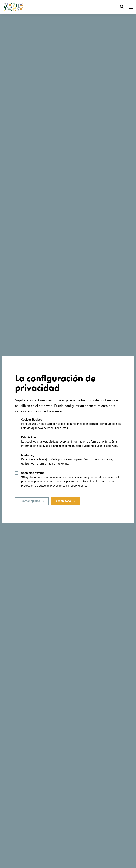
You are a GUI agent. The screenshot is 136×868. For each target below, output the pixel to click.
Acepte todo (63, 501)
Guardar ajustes (30, 501)
